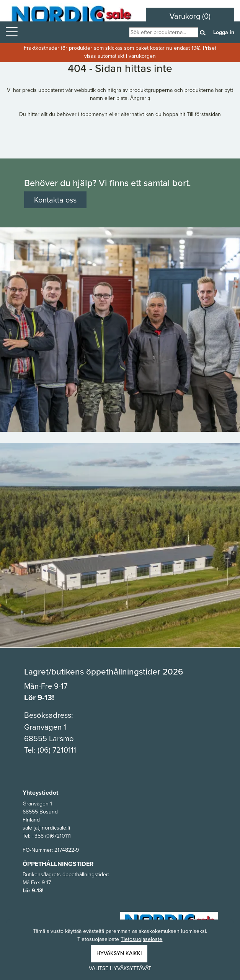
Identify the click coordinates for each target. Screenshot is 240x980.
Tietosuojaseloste (141, 939)
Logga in (224, 32)
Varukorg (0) (190, 16)
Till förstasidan (204, 114)
